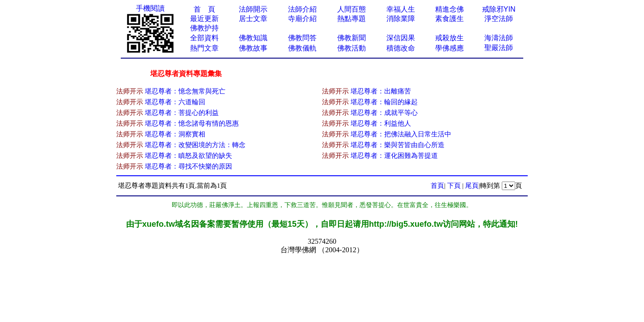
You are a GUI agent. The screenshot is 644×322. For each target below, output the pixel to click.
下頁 (454, 186)
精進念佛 (449, 9)
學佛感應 (449, 48)
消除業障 (401, 19)
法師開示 (253, 9)
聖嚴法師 (499, 48)
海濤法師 (499, 38)
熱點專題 (352, 19)
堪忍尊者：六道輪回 (175, 102)
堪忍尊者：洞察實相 (175, 134)
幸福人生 (401, 9)
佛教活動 (352, 48)
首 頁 (204, 9)
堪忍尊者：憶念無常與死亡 (185, 91)
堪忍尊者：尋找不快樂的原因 (189, 166)
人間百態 (352, 9)
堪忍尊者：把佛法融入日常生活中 (401, 134)
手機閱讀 (150, 8)
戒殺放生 (449, 38)
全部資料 (204, 38)
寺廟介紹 (302, 19)
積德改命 (401, 48)
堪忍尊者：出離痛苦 (381, 91)
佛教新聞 (352, 38)
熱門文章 (204, 48)
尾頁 (472, 186)
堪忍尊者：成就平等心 (384, 113)
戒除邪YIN (499, 9)
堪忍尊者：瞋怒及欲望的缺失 (189, 156)
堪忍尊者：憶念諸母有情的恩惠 (192, 123)
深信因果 (401, 38)
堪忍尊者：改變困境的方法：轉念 (195, 145)
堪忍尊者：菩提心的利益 (182, 113)
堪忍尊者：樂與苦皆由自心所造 (398, 145)
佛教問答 (302, 38)
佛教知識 (253, 38)
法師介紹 (302, 9)
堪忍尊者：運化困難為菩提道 (394, 156)
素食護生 (449, 19)
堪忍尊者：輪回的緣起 (384, 102)
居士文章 (253, 19)
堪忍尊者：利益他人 (381, 123)
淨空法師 (499, 19)
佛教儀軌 (302, 48)
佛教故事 (253, 48)
